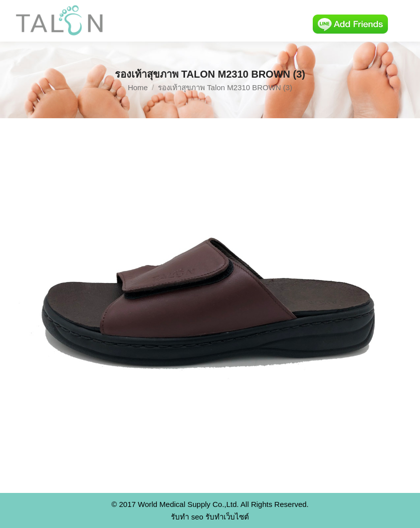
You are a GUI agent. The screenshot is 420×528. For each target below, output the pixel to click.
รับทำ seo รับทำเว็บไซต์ (210, 517)
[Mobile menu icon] (404, 21)
